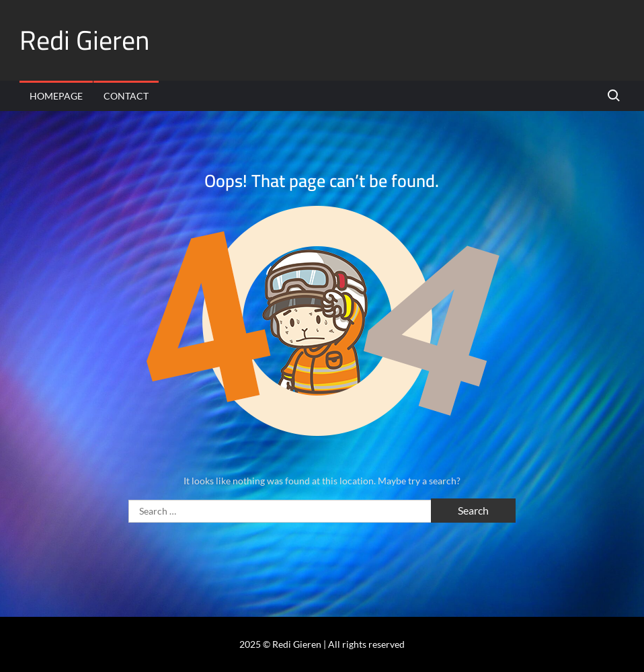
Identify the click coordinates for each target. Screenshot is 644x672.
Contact (126, 96)
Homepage (56, 96)
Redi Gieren (85, 40)
